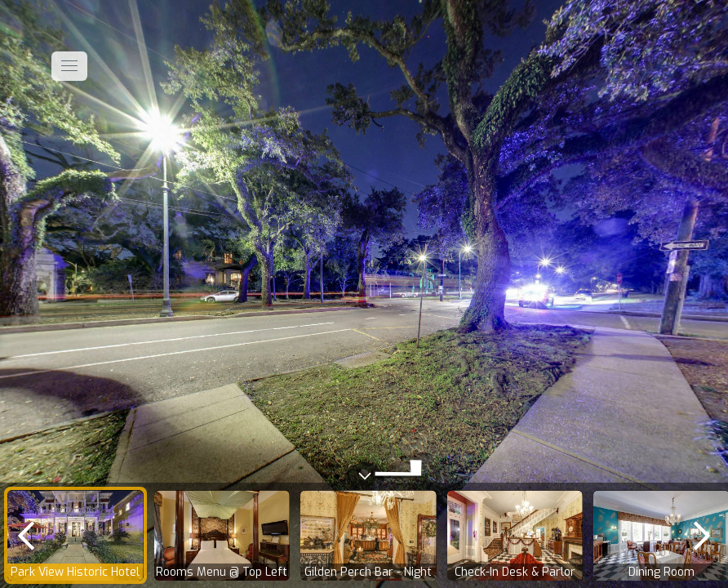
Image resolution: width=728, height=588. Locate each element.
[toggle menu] (69, 66)
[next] (702, 535)
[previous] (26, 535)
